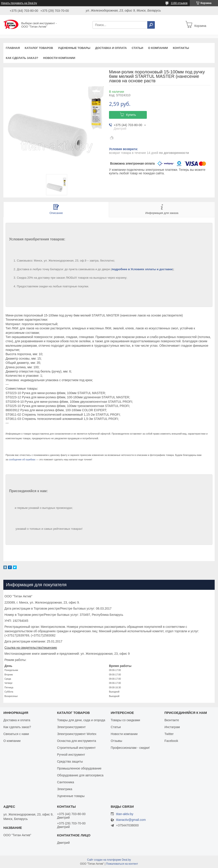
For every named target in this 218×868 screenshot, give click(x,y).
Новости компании (59, 58)
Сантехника (65, 782)
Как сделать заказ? (22, 58)
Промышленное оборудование (79, 768)
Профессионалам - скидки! (130, 748)
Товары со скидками (125, 720)
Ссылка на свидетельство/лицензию (31, 648)
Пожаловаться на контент (122, 864)
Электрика (65, 789)
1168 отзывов (179, 3)
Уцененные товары (74, 48)
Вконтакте (172, 720)
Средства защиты (70, 761)
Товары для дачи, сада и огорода (81, 720)
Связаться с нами (16, 734)
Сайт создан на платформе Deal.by (109, 860)
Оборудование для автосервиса (80, 775)
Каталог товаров (39, 48)
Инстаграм (172, 727)
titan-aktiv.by (125, 814)
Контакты (181, 48)
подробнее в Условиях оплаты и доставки (142, 269)
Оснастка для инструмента (76, 741)
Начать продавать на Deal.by (19, 3)
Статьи (137, 48)
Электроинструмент (71, 727)
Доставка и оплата (111, 48)
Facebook (171, 741)
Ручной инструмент (71, 755)
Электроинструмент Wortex (77, 734)
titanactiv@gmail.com (131, 820)
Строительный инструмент (76, 748)
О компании (158, 48)
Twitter (169, 734)
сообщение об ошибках (22, 459)
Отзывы (116, 741)
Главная (13, 48)
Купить (131, 115)
